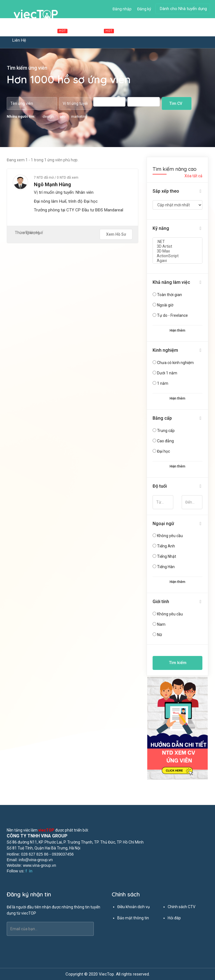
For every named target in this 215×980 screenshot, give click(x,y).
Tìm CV (176, 103)
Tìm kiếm (178, 663)
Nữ (160, 635)
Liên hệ (19, 40)
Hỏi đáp (174, 918)
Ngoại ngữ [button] (163, 524)
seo (62, 116)
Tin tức (195, 30)
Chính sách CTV (182, 907)
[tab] (177, 191)
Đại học (163, 451)
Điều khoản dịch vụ (134, 907)
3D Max (177, 251)
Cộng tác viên (95, 31)
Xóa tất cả (193, 176)
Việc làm (53, 31)
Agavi (177, 261)
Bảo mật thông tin (133, 918)
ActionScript (177, 256)
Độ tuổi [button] (160, 486)
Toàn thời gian (170, 295)
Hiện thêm (177, 330)
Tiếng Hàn (166, 567)
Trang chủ (22, 30)
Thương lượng (27, 233)
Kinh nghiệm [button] (165, 350)
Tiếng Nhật (167, 556)
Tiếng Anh (166, 546)
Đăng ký (144, 9)
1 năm (163, 383)
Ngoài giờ (165, 305)
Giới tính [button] (161, 602)
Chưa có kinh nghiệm (175, 363)
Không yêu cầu (170, 536)
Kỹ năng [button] (161, 228)
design (48, 116)
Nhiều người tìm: (21, 116)
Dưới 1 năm (167, 373)
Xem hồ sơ (116, 234)
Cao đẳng (165, 441)
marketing (79, 116)
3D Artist (177, 246)
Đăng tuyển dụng (163, 30)
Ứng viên (131, 30)
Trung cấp (166, 431)
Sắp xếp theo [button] (166, 191)
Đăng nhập (122, 9)
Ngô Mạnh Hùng (52, 184)
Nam (161, 624)
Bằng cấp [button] (162, 418)
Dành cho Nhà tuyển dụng (183, 9)
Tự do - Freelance (172, 315)
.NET (177, 242)
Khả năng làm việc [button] (171, 282)
